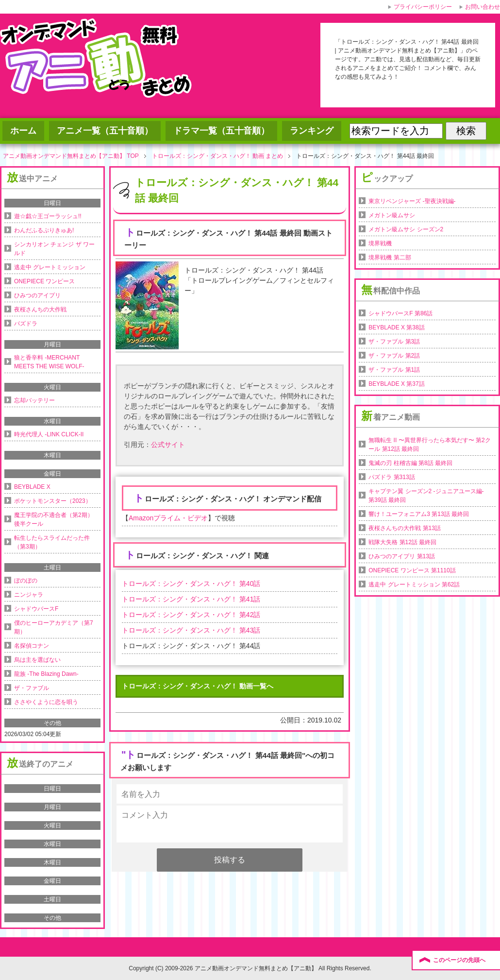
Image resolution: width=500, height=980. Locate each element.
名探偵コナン (32, 646)
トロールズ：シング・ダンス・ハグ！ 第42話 (191, 615)
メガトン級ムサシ (392, 215)
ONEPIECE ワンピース (44, 281)
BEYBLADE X (32, 487)
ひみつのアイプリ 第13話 (402, 556)
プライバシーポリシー (423, 7)
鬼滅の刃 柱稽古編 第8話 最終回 (410, 463)
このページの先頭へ (459, 960)
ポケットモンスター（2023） (53, 501)
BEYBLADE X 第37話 (396, 384)
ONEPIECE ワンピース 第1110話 (412, 570)
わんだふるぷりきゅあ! (44, 230)
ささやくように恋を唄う (46, 702)
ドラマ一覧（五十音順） (221, 131)
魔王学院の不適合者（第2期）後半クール (54, 519)
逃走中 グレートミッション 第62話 (414, 585)
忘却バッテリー (34, 400)
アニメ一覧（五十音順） (105, 131)
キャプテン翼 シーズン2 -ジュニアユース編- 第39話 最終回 (426, 496)
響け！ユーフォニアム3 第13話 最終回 (419, 514)
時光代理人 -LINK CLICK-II (49, 434)
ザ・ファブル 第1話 (394, 370)
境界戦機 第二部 (390, 258)
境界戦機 (380, 243)
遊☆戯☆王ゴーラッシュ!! (48, 216)
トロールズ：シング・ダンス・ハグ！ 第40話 (191, 584)
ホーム (23, 131)
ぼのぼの (26, 581)
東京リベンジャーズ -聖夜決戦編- (412, 201)
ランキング (312, 131)
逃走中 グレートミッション (50, 267)
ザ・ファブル (32, 688)
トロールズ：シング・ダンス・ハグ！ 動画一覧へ (198, 686)
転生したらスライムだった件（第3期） (52, 542)
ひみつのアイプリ (37, 295)
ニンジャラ (29, 595)
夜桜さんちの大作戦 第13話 (405, 528)
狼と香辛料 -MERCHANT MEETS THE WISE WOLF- (49, 362)
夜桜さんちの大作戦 (40, 309)
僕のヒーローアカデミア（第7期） (54, 627)
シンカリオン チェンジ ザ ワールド (54, 249)
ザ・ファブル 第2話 (394, 356)
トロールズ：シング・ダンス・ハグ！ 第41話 (191, 599)
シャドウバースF (36, 609)
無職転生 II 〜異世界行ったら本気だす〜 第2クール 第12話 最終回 (429, 445)
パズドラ (26, 324)
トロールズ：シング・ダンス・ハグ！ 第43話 (191, 630)
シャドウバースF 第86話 (400, 313)
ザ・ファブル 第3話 (394, 342)
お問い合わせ (483, 7)
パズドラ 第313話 (392, 477)
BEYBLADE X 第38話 (396, 327)
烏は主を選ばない (37, 660)
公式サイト (168, 445)
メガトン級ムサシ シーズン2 (406, 229)
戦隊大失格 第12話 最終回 (402, 542)
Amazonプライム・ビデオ (168, 518)
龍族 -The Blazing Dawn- (46, 674)
